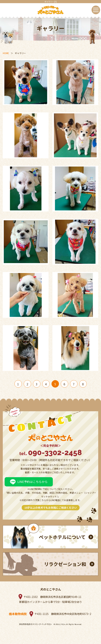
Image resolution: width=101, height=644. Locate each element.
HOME (6, 53)
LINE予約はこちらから (33, 482)
